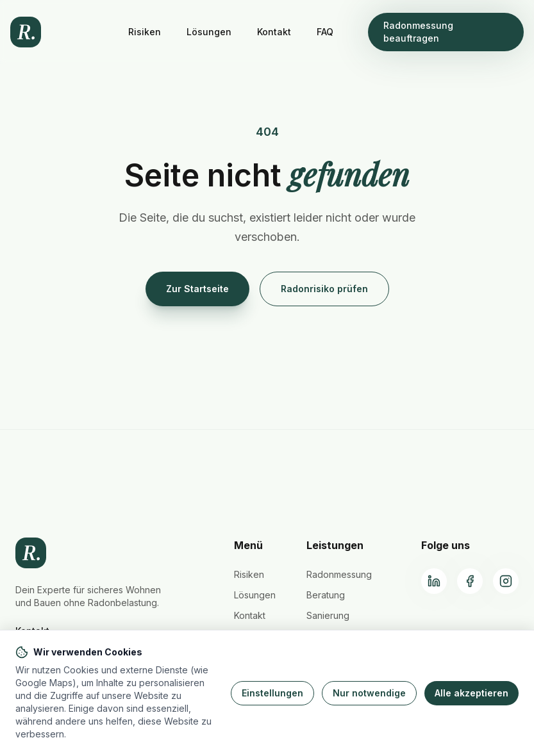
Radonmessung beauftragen (418, 32)
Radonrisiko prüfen (324, 289)
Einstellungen (272, 693)
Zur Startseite (197, 289)
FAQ (325, 32)
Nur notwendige (369, 693)
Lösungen (209, 32)
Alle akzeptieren (471, 693)
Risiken (145, 32)
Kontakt (274, 32)
